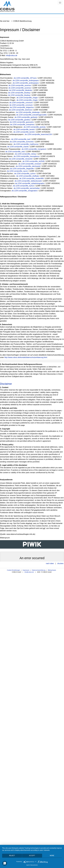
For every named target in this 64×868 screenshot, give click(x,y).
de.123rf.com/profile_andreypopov (26, 80)
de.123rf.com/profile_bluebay (19, 93)
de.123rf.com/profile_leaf (21, 139)
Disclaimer (6, 384)
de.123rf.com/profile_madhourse (26, 144)
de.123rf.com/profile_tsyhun (24, 186)
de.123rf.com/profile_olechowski (28, 166)
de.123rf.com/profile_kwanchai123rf (38, 134)
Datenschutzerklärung (39, 570)
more (52, 856)
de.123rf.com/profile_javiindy (35, 127)
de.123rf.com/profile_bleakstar (21, 90)
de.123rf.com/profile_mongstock (34, 149)
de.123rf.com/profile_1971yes (25, 78)
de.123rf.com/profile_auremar (20, 85)
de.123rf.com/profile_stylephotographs (30, 183)
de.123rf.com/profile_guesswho (22, 122)
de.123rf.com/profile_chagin (27, 98)
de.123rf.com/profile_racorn (17, 171)
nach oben (50, 563)
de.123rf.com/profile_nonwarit (30, 164)
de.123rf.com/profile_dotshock (20, 110)
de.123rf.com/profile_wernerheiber (27, 188)
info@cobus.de (11, 55)
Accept (32, 856)
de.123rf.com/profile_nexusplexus (27, 156)
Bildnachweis (52, 570)
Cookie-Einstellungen (13, 570)
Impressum (26, 570)
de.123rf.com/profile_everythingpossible (31, 115)
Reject (12, 856)
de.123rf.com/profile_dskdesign (28, 112)
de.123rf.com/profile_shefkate (28, 176)
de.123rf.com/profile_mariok (18, 147)
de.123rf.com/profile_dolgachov (22, 107)
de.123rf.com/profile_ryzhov (25, 174)
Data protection (34, 865)
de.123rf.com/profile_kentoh (24, 129)
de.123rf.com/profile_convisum (21, 103)
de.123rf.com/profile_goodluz (19, 120)
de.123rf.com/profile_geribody (26, 117)
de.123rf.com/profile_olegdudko (22, 169)
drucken (60, 563)
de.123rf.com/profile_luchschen (22, 142)
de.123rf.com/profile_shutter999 (31, 178)
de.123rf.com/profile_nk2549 (33, 161)
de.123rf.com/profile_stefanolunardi (28, 181)
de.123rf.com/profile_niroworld (21, 159)
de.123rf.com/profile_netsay (26, 154)
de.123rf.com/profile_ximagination (25, 191)
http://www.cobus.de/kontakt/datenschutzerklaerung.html (26, 357)
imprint (28, 865)
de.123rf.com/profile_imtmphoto (22, 125)
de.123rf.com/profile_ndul (15, 152)
